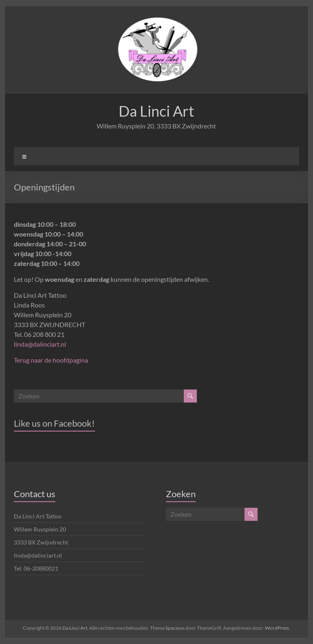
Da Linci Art (156, 111)
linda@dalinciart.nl (40, 344)
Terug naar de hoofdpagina (51, 360)
